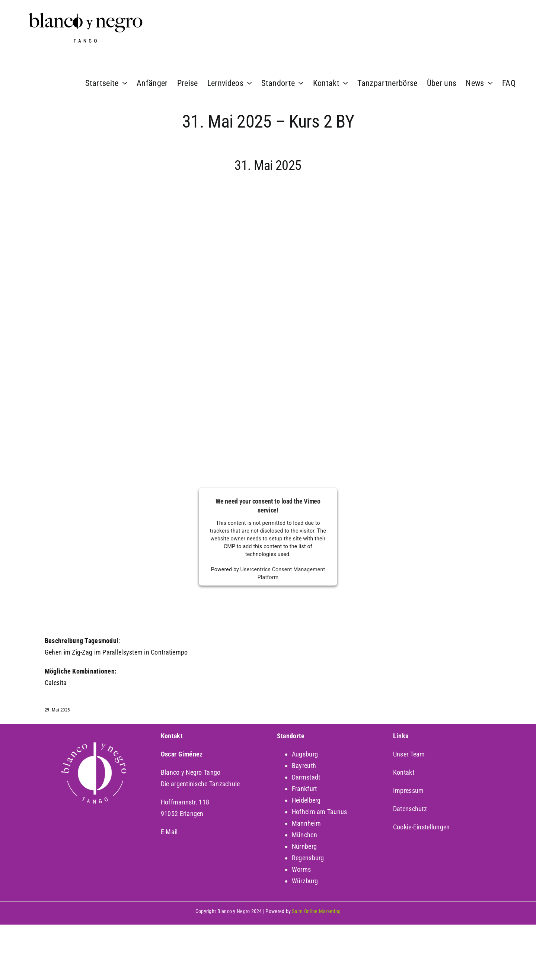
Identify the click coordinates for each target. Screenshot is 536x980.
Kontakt (404, 772)
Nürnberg (304, 846)
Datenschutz (410, 809)
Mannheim (306, 823)
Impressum (408, 791)
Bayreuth (304, 766)
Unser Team (409, 754)
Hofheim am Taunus (320, 812)
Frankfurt (304, 789)
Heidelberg (306, 800)
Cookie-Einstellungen (421, 827)
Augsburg (305, 754)
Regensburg (308, 858)
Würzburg (305, 881)
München (304, 835)
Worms (301, 869)
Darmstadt (306, 777)
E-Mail (169, 832)
